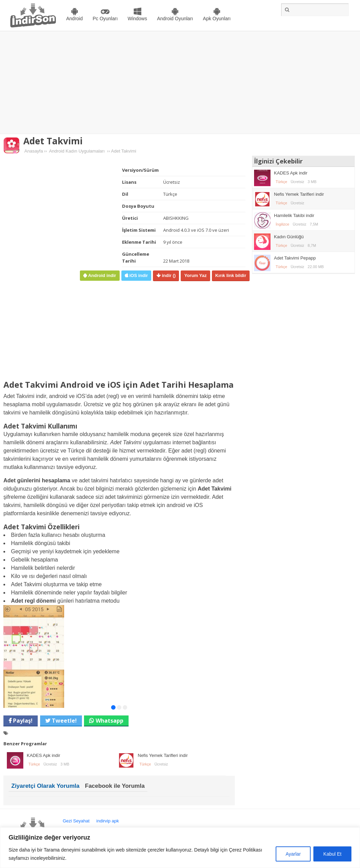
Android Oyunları (175, 19)
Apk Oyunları (217, 19)
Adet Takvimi (53, 141)
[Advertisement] (180, 83)
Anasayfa (34, 151)
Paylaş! (22, 721)
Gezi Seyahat (76, 821)
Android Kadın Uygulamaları (77, 151)
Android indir (101, 275)
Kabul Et (332, 854)
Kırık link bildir (231, 275)
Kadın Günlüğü (289, 237)
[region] (180, 848)
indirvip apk (108, 821)
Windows (137, 19)
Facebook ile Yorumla (115, 786)
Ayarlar (293, 854)
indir (168, 275)
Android (74, 19)
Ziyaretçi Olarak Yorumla (45, 786)
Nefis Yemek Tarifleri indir (163, 755)
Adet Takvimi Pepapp (295, 258)
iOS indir (138, 275)
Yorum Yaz (195, 275)
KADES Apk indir (44, 755)
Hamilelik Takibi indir (294, 215)
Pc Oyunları (105, 19)
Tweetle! (64, 721)
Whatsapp (110, 721)
